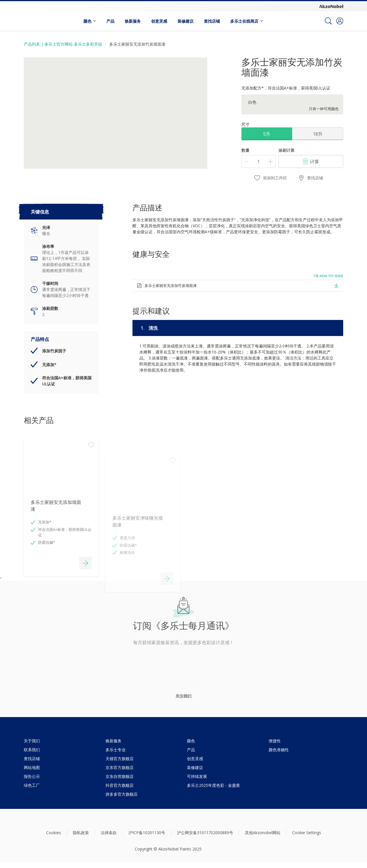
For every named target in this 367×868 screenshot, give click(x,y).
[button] (340, 21)
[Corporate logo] (331, 6)
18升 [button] (318, 134)
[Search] (328, 21)
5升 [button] (267, 134)
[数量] (258, 161)
